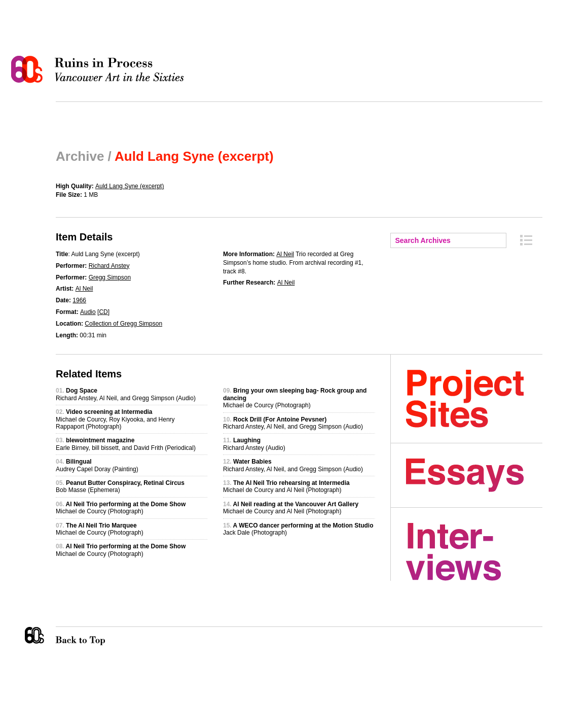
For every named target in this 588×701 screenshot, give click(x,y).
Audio (88, 312)
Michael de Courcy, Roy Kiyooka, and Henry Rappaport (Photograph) (115, 419)
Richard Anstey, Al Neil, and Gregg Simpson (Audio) (126, 394)
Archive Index (526, 240)
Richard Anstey (109, 266)
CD (103, 312)
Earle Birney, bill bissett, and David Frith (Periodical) (126, 444)
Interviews (474, 552)
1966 (79, 300)
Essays (474, 475)
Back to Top (101, 636)
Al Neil (84, 289)
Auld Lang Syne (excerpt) (130, 186)
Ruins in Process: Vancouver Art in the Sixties (100, 69)
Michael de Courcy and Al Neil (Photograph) (286, 486)
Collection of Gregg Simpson (123, 324)
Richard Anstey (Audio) (254, 444)
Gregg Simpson (110, 277)
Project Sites (474, 399)
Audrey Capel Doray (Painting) (97, 465)
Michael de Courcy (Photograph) (121, 508)
